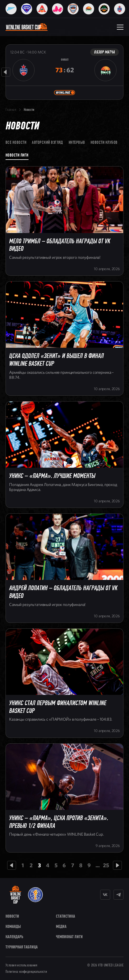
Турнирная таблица (22, 947)
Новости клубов (104, 142)
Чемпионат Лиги (69, 937)
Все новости (16, 142)
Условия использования (21, 965)
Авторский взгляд (47, 142)
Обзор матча (105, 52)
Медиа (61, 926)
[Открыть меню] (120, 27)
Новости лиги (17, 155)
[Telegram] (118, 895)
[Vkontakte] (105, 895)
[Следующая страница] (117, 865)
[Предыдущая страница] (12, 865)
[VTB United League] (35, 895)
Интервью (77, 142)
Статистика (65, 916)
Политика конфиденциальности (26, 972)
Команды (13, 926)
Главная (11, 110)
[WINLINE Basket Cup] (16, 895)
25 (106, 865)
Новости (12, 916)
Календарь (14, 937)
